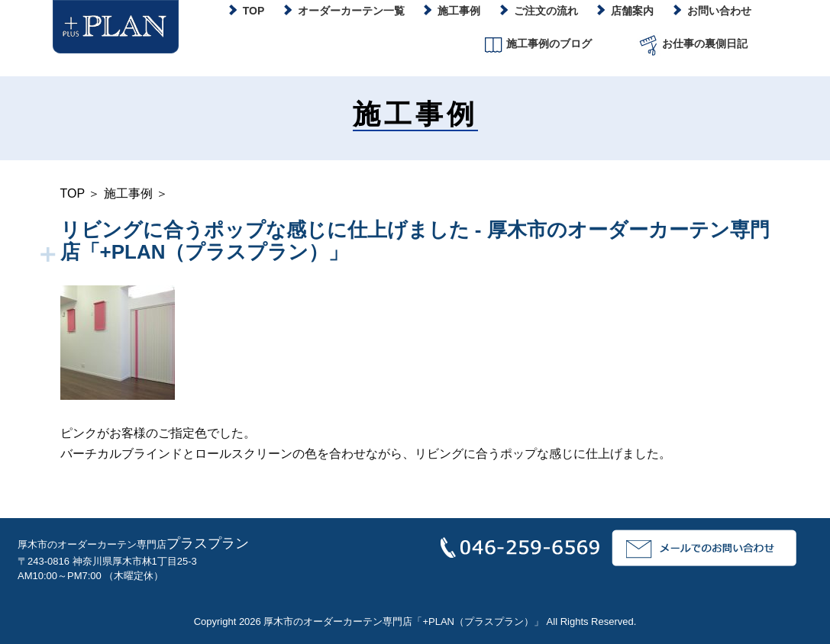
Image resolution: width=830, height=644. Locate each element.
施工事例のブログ (536, 45)
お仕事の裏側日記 (692, 45)
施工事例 (128, 193)
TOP (73, 193)
